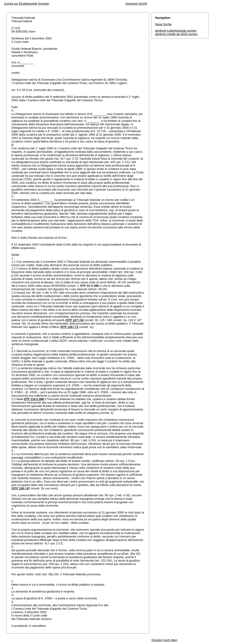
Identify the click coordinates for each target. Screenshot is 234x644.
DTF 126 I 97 (21, 488)
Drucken (44, 4)
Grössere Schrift (136, 4)
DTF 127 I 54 (75, 320)
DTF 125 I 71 (70, 327)
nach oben (170, 640)
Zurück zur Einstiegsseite (21, 4)
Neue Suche (163, 24)
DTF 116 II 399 (34, 399)
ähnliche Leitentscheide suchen (176, 31)
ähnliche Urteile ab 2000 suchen (176, 34)
